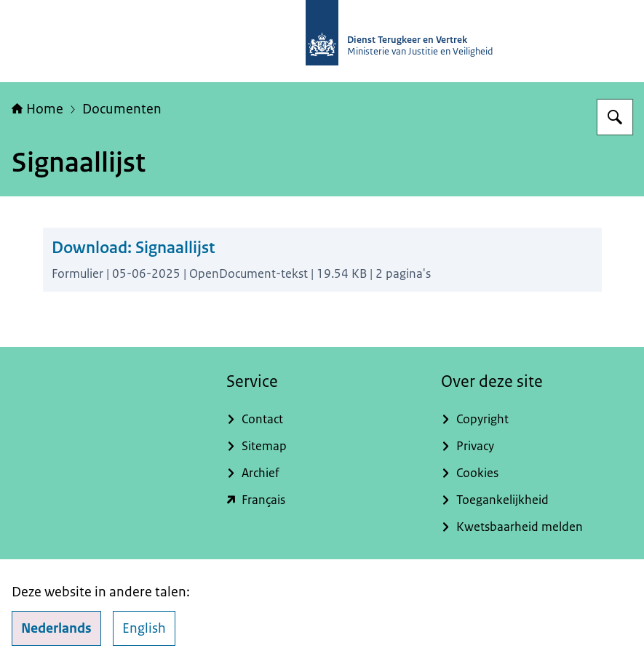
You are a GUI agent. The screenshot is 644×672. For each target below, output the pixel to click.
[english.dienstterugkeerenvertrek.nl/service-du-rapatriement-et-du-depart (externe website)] (322, 500)
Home (37, 109)
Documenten (122, 109)
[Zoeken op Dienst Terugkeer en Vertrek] (615, 117)
